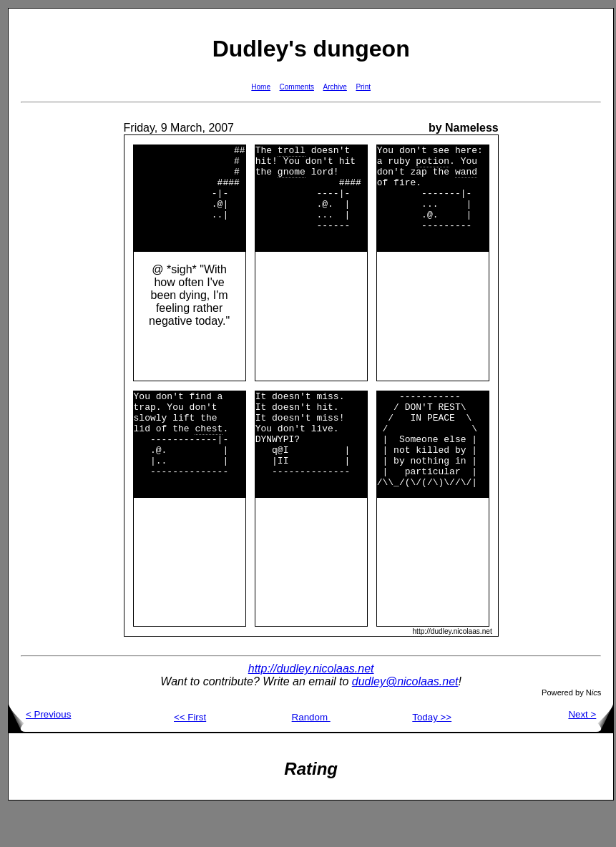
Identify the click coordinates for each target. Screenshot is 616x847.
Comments (297, 87)
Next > (591, 753)
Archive (335, 87)
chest (209, 456)
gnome (292, 177)
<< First (190, 756)
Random (311, 756)
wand (466, 177)
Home (261, 87)
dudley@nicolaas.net (405, 720)
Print (363, 87)
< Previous (40, 753)
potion (432, 165)
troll (292, 152)
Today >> (432, 756)
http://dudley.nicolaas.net (311, 707)
